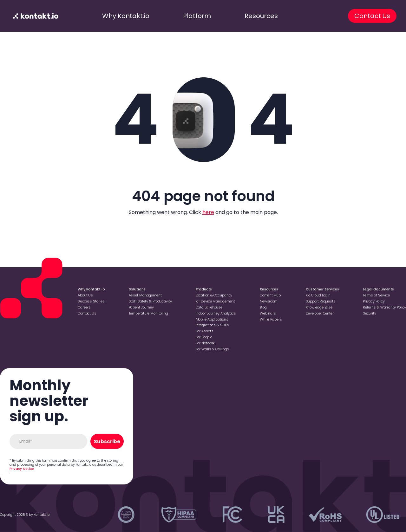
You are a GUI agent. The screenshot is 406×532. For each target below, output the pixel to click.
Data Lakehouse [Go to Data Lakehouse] (209, 307)
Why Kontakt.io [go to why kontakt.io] (126, 16)
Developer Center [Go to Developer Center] (320, 313)
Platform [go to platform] (197, 16)
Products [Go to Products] (204, 289)
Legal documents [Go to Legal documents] (378, 289)
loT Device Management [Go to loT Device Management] (216, 301)
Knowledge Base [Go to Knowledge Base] (319, 307)
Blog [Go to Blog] (263, 307)
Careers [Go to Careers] (84, 307)
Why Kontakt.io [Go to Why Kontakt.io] (91, 289)
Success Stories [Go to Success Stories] (91, 301)
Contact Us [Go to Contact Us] (87, 313)
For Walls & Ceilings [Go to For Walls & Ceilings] (213, 349)
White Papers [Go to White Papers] (271, 319)
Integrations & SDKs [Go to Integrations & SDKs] (212, 325)
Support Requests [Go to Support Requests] (321, 301)
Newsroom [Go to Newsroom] (269, 301)
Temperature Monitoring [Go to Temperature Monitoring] (149, 313)
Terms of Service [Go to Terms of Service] (376, 295)
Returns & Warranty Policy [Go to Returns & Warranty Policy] (384, 307)
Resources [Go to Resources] (269, 289)
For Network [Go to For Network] (205, 343)
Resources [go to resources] (261, 16)
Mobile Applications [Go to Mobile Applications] (212, 319)
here (208, 212)
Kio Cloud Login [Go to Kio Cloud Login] (318, 295)
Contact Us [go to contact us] (372, 16)
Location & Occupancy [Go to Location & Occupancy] (214, 295)
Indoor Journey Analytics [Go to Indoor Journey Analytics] (216, 313)
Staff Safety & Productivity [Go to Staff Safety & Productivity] (150, 301)
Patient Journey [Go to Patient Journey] (141, 307)
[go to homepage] (36, 16)
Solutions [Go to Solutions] (137, 289)
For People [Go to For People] (204, 337)
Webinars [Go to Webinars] (268, 313)
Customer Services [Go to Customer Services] (322, 289)
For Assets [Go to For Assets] (205, 331)
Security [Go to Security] (370, 313)
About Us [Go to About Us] (85, 295)
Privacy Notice (22, 469)
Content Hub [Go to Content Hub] (270, 295)
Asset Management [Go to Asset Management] (145, 295)
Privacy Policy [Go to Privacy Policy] (374, 301)
